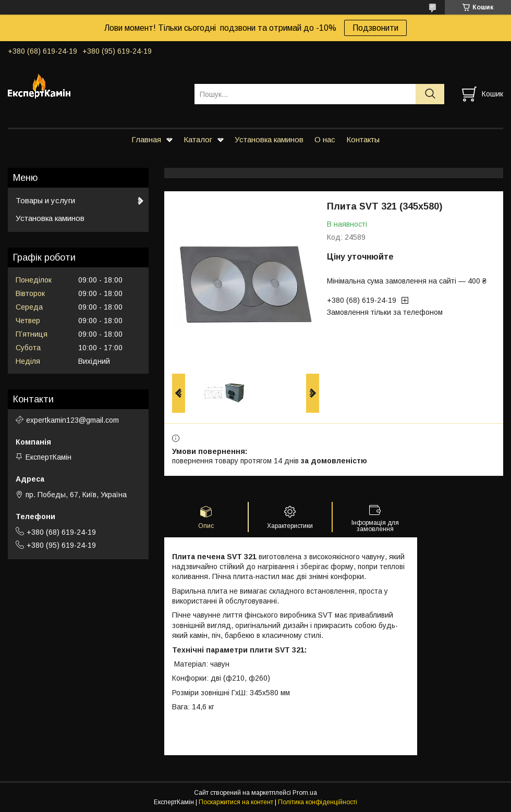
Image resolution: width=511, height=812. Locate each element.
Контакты (363, 139)
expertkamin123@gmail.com (72, 420)
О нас (325, 139)
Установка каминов (269, 139)
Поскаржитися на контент (236, 802)
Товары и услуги (45, 200)
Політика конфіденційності (318, 802)
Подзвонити (375, 28)
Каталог (198, 139)
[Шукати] (430, 94)
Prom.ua (305, 793)
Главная (146, 139)
